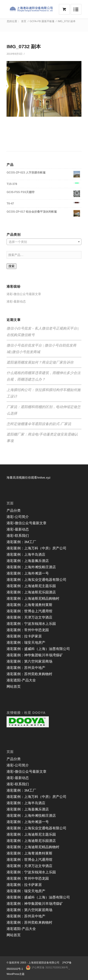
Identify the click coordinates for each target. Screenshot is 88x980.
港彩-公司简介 (18, 517)
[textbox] (44, 242)
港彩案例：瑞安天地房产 (26, 642)
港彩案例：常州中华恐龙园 (28, 630)
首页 (24, 21)
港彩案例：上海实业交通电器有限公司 (36, 580)
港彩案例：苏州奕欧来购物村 (29, 674)
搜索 (11, 266)
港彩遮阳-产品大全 (21, 680)
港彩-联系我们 (18, 536)
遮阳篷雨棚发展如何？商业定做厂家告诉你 (40, 362)
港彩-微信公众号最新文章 (24, 294)
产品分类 (14, 510)
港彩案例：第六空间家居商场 (29, 661)
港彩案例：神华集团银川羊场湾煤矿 (35, 655)
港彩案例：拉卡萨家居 (24, 636)
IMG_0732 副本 (24, 46)
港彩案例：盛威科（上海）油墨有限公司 (38, 649)
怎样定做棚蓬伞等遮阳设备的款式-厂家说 (39, 424)
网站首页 (14, 686)
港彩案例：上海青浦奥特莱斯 (29, 605)
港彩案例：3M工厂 (21, 542)
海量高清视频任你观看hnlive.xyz (29, 478)
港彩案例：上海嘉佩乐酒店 (28, 561)
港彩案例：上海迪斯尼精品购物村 (33, 598)
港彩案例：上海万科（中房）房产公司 (36, 548)
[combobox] (44, 242)
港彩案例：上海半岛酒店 (26, 554)
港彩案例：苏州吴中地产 (26, 668)
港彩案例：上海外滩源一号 (28, 573)
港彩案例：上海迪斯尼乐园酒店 (31, 592)
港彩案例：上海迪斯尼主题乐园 (31, 586)
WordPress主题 (15, 974)
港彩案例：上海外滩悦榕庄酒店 (31, 567)
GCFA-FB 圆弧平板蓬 (42, 21)
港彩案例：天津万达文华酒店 (29, 617)
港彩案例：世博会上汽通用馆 (29, 611)
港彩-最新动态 (16, 301)
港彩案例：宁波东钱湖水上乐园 (31, 624)
